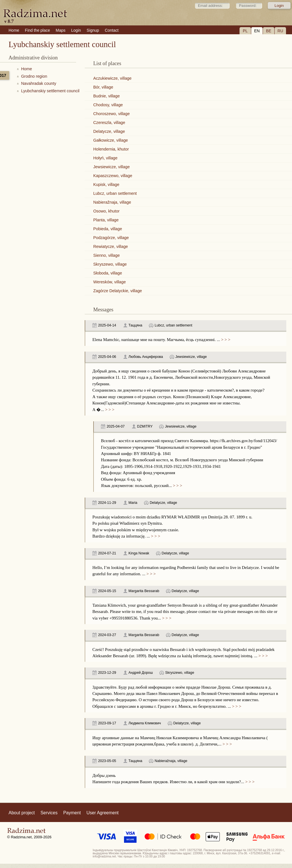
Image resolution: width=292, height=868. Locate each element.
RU (280, 31)
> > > (225, 340)
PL (245, 31)
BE (269, 31)
